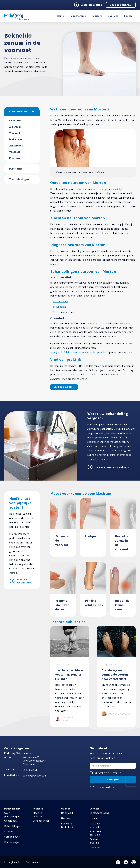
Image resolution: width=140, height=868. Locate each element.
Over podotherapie (12, 815)
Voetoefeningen (19, 179)
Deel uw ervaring (94, 841)
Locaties (94, 818)
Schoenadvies (61, 301)
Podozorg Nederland (67, 825)
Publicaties (16, 169)
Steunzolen (59, 307)
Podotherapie (78, 16)
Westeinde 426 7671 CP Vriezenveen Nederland (34, 761)
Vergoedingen (12, 837)
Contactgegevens (99, 813)
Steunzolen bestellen (96, 833)
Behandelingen (13, 826)
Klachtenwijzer (18, 111)
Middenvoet (16, 139)
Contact (129, 16)
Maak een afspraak (121, 5)
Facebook (95, 847)
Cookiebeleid (33, 862)
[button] (36, 111)
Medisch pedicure (38, 815)
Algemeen (15, 127)
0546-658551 (30, 770)
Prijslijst (9, 831)
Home (60, 16)
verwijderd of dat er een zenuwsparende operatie (78, 352)
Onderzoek (10, 821)
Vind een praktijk (64, 387)
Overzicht (15, 121)
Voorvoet (15, 133)
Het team (66, 818)
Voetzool (15, 152)
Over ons (113, 16)
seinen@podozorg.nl (34, 776)
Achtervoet (16, 146)
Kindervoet (16, 158)
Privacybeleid (12, 862)
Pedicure (97, 16)
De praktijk (67, 813)
